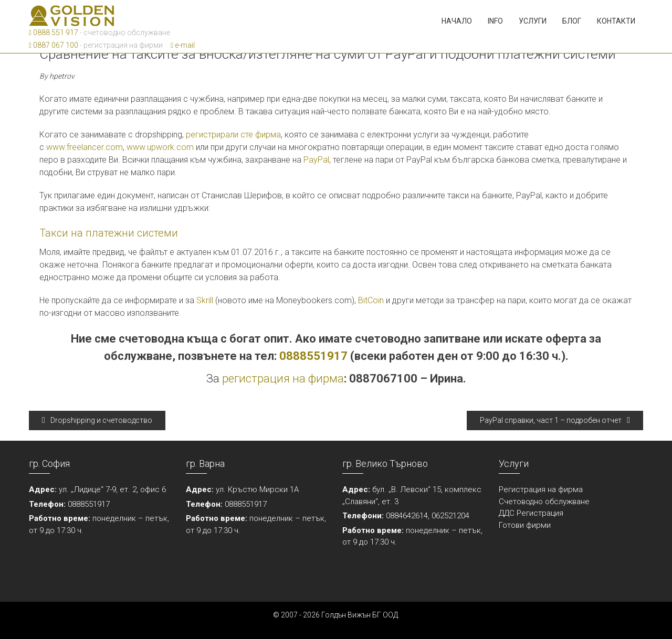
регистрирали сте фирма (233, 135)
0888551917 (313, 356)
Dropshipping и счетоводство (97, 420)
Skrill (205, 300)
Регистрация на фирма (541, 489)
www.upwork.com (160, 147)
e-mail (183, 45)
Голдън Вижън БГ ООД (360, 615)
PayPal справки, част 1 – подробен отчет (555, 420)
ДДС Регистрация (531, 513)
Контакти (616, 21)
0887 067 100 (54, 45)
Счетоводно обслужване (544, 502)
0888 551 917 (54, 33)
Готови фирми (525, 525)
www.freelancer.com (85, 147)
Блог (572, 21)
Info (495, 21)
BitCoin (371, 300)
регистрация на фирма (283, 379)
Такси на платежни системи (109, 233)
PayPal (316, 160)
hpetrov (62, 76)
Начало (457, 21)
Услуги (533, 21)
